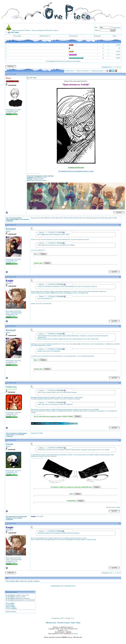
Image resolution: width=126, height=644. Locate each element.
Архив (73, 623)
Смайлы (8, 605)
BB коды (8, 603)
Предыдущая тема (57, 586)
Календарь (97, 36)
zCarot (66, 630)
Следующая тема (69, 586)
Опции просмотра (97, 71)
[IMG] (8, 606)
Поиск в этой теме (82, 71)
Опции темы (69, 71)
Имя (96, 27)
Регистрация (17, 36)
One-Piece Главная (63, 623)
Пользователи (73, 36)
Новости (56, 30)
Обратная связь (51, 623)
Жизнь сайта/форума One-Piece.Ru (42, 30)
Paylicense (75, 633)
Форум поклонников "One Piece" (21, 30)
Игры (115, 36)
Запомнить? (116, 28)
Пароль (97, 30)
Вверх (78, 623)
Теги (7, 578)
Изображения (44, 36)
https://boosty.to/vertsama (39, 180)
